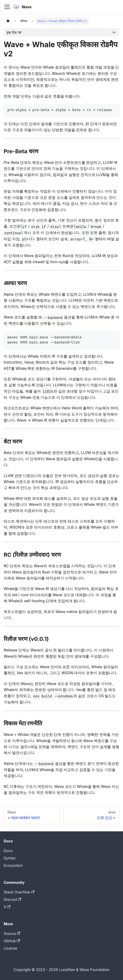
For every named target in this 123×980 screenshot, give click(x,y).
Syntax (10, 858)
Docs (8, 851)
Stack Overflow (19, 892)
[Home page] (8, 21)
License (10, 948)
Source (12, 934)
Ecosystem (13, 865)
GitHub (12, 941)
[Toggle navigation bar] (7, 7)
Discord (12, 899)
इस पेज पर (14, 32)
